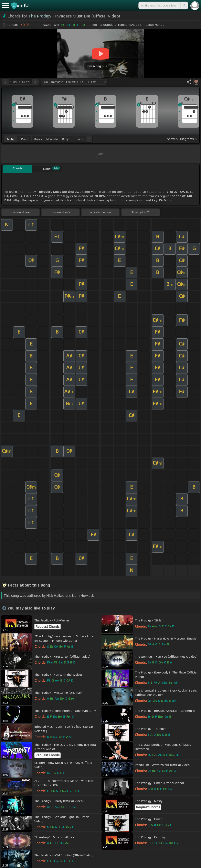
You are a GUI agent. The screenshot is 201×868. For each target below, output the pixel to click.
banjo (66, 139)
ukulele (38, 139)
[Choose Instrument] (89, 139)
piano (25, 139)
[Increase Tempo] (35, 82)
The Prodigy (40, 16)
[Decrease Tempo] (5, 82)
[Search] (184, 5)
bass (80, 139)
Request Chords (48, 627)
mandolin (52, 139)
